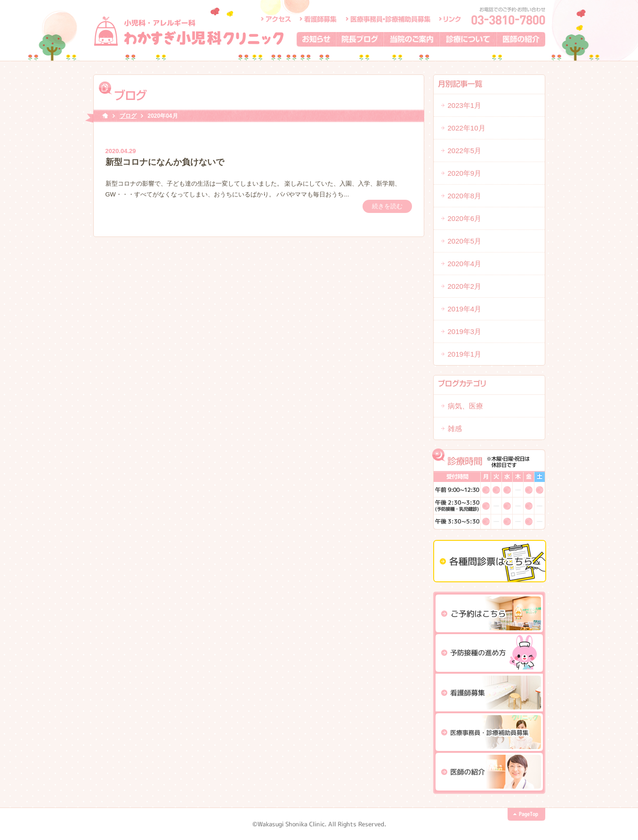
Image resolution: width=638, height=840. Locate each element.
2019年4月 (465, 309)
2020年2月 (465, 286)
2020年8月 (465, 196)
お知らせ (316, 39)
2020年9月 (465, 173)
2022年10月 (467, 128)
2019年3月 (465, 331)
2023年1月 (465, 105)
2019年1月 (465, 354)
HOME (105, 116)
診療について (468, 39)
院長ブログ (360, 39)
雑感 (455, 428)
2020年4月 (465, 264)
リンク (450, 19)
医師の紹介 (521, 39)
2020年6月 (465, 218)
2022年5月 (465, 151)
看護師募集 (319, 19)
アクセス (276, 19)
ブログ (128, 116)
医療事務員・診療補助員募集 (388, 19)
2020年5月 (465, 241)
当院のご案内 (412, 39)
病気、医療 (465, 406)
